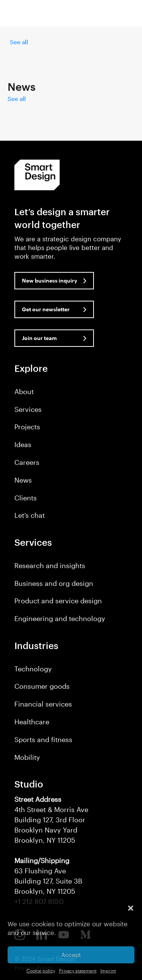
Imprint (108, 971)
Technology (33, 669)
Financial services (43, 704)
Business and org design (54, 583)
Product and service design (58, 601)
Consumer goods (42, 686)
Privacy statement (78, 971)
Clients (26, 498)
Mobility (27, 757)
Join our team (39, 338)
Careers (27, 462)
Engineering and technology (60, 618)
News (23, 480)
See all (19, 42)
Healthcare (32, 722)
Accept (71, 955)
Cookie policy (41, 971)
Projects (27, 427)
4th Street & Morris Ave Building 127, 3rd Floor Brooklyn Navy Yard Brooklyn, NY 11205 (51, 820)
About (24, 391)
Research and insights (50, 565)
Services (28, 409)
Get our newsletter (46, 309)
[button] (131, 908)
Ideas (23, 444)
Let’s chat (30, 515)
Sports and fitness (43, 739)
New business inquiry (50, 280)
